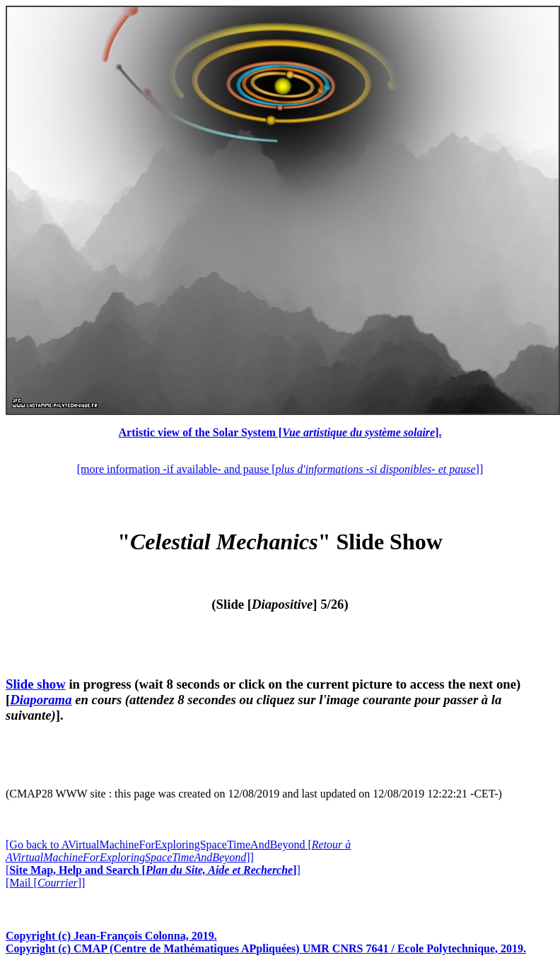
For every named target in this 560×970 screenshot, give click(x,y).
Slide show (36, 684)
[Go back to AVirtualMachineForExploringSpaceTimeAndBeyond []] (178, 851)
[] (153, 870)
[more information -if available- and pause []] (280, 469)
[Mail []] (45, 883)
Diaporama (41, 700)
